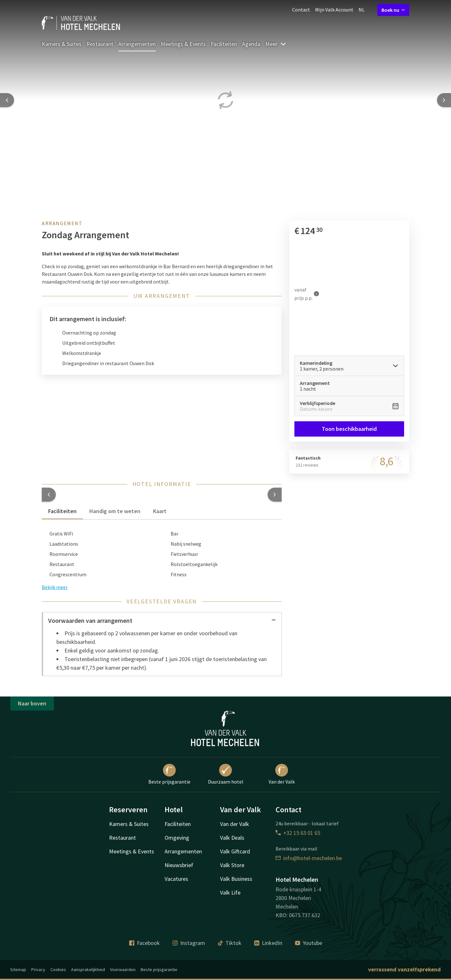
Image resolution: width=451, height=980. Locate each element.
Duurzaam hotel (226, 774)
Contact (301, 10)
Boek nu (393, 10)
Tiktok (230, 943)
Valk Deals (232, 838)
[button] (49, 495)
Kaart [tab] (160, 511)
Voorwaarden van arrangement (162, 620)
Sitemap (18, 969)
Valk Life (230, 892)
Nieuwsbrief (179, 865)
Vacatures (176, 879)
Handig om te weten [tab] (115, 511)
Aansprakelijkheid (88, 969)
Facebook (144, 943)
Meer (276, 44)
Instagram (189, 943)
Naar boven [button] (32, 703)
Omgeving (177, 838)
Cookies (58, 969)
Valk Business (236, 879)
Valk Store (232, 865)
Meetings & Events (183, 44)
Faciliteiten (224, 44)
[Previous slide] (7, 100)
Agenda (251, 44)
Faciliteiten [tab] (62, 511)
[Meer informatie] (316, 294)
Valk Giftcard (235, 851)
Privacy (38, 969)
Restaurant (100, 44)
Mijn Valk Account (334, 10)
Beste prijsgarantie (169, 774)
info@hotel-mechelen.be (309, 858)
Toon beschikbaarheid (349, 429)
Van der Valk (282, 774)
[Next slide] (444, 100)
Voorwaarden (123, 969)
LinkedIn (268, 943)
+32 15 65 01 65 (298, 833)
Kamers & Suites (62, 44)
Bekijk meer (55, 587)
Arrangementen (137, 44)
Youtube (309, 943)
